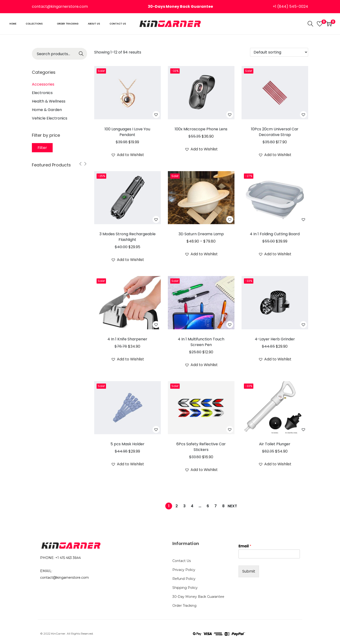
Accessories (43, 84)
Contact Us (182, 561)
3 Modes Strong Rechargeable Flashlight (127, 237)
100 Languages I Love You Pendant (127, 132)
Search (81, 55)
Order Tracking (184, 606)
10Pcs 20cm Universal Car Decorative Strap (275, 132)
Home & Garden (47, 110)
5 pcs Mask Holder (127, 444)
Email (245, 546)
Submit (249, 571)
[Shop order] (279, 52)
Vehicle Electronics (50, 118)
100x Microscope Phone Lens (201, 129)
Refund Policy (184, 579)
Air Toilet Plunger (275, 444)
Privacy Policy (184, 570)
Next (232, 506)
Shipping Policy (185, 588)
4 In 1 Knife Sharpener (127, 339)
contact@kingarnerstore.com (60, 6)
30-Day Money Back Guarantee (198, 597)
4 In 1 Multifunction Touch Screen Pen (201, 342)
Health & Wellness (49, 101)
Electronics (42, 93)
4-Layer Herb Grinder (275, 339)
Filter (42, 148)
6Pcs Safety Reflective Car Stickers (201, 447)
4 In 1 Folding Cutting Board (275, 234)
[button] (156, 115)
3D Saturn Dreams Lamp (201, 234)
